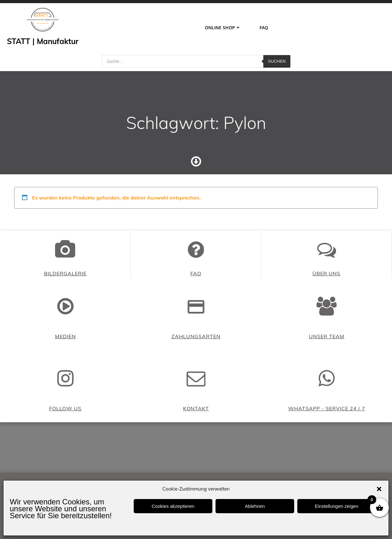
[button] (379, 489)
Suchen (277, 61)
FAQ (264, 28)
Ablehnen (255, 506)
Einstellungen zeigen (337, 506)
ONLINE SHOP (223, 28)
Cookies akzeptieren (173, 506)
